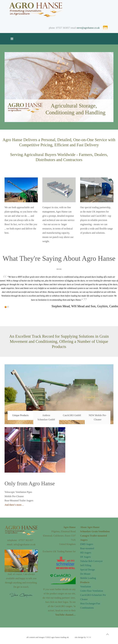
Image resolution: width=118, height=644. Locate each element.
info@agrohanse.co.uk (24, 544)
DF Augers (86, 557)
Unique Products (20, 415)
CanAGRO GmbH (72, 415)
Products (85, 582)
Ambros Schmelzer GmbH (46, 417)
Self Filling (86, 565)
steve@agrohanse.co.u (87, 28)
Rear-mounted (87, 548)
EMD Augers (87, 544)
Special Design (87, 570)
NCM (89, 637)
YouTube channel (64, 615)
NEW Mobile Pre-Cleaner (98, 417)
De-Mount (85, 574)
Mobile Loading (88, 578)
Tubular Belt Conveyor (91, 561)
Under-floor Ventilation (92, 591)
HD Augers (86, 553)
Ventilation (86, 587)
